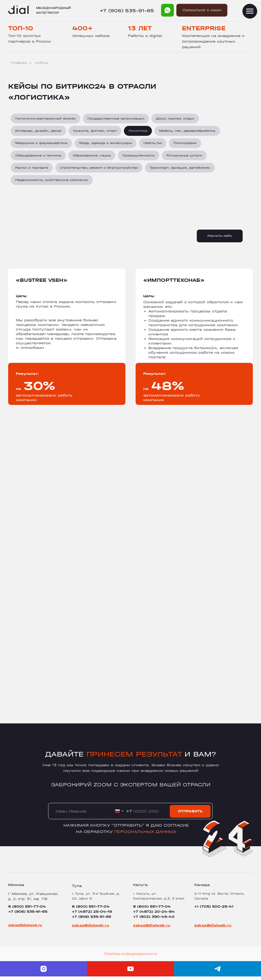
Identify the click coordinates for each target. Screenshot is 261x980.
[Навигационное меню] (250, 11)
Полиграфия (187, 144)
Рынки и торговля (32, 170)
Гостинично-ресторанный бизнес (46, 119)
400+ (82, 28)
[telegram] (218, 972)
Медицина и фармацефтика (42, 144)
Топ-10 (21, 28)
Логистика (139, 132)
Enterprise (204, 28)
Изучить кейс (220, 239)
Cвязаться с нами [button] (202, 10)
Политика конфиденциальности (131, 957)
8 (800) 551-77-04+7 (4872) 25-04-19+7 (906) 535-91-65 (92, 915)
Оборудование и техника (38, 157)
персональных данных (145, 835)
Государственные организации (117, 119)
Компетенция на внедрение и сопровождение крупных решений (213, 41)
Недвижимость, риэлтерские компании (52, 183)
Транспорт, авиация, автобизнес (181, 170)
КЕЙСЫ (41, 63)
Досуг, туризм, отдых (177, 119)
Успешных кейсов (91, 36)
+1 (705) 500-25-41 (214, 910)
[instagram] (43, 972)
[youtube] (130, 972)
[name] (78, 815)
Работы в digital (145, 36)
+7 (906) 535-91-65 (127, 11)
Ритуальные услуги (186, 157)
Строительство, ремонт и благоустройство (100, 170)
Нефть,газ (154, 144)
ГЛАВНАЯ (19, 63)
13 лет (140, 28)
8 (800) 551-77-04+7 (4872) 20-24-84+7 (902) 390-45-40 (154, 915)
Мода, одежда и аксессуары (106, 144)
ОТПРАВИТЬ (190, 815)
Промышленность (140, 157)
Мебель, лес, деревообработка (189, 132)
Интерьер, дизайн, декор (39, 132)
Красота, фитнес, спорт (96, 132)
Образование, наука (93, 157)
